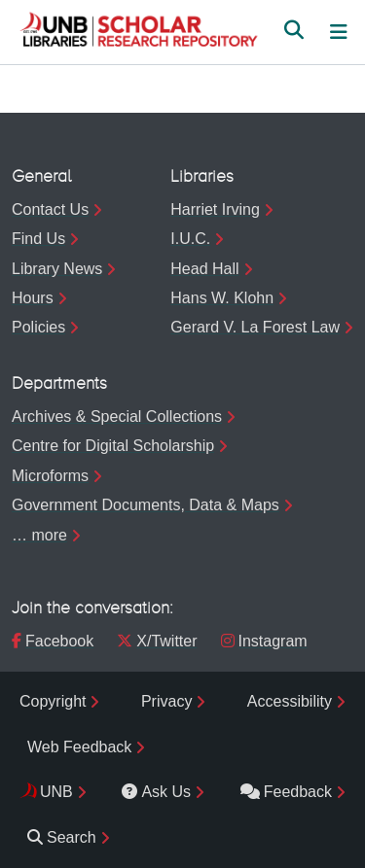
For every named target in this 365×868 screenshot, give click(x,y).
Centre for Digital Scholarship (113, 446)
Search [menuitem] (62, 837)
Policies (38, 327)
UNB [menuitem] (56, 792)
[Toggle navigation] (339, 32)
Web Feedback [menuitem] (79, 747)
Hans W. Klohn (222, 298)
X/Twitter (157, 641)
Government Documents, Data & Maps (146, 505)
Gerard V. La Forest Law (255, 327)
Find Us (38, 239)
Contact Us (50, 209)
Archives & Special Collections (117, 417)
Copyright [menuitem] (53, 701)
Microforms (50, 476)
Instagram (264, 641)
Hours (33, 298)
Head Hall (204, 269)
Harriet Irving (215, 209)
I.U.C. (190, 239)
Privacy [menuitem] (166, 701)
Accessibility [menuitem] (290, 701)
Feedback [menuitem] (286, 792)
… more (39, 535)
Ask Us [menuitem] (156, 792)
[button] (138, 32)
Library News (57, 269)
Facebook (53, 641)
